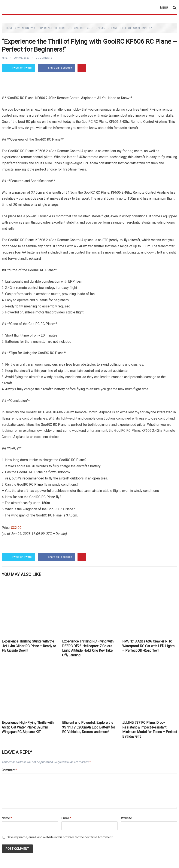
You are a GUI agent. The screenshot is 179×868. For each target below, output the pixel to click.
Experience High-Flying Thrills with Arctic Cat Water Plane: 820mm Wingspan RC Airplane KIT (28, 727)
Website (126, 818)
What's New (25, 28)
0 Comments (44, 58)
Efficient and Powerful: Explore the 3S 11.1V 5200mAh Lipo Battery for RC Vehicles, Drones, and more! (89, 727)
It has (58, 163)
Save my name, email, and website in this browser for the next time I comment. (60, 837)
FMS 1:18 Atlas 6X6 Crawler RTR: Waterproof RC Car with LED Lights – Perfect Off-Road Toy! (148, 646)
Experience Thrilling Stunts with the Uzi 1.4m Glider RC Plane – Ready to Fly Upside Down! (29, 646)
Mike (5, 58)
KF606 (40, 151)
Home (10, 28)
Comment (10, 770)
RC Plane (100, 122)
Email (66, 818)
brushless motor (52, 216)
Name (7, 818)
